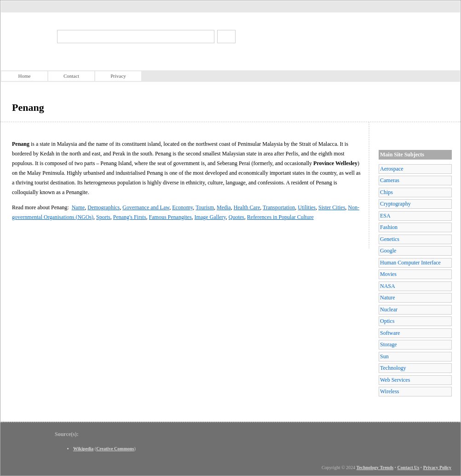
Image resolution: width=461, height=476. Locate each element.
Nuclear (389, 310)
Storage (389, 344)
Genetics (390, 239)
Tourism (205, 207)
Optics (387, 321)
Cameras (390, 180)
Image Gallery (210, 217)
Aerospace (392, 169)
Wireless (390, 391)
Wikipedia (83, 449)
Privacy (118, 76)
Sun (384, 356)
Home (25, 76)
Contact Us (409, 467)
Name (78, 207)
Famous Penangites (170, 217)
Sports (103, 217)
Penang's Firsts (130, 217)
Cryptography (395, 204)
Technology (393, 368)
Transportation (279, 207)
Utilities (307, 207)
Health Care (247, 207)
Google (388, 251)
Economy (182, 207)
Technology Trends (375, 467)
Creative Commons (115, 449)
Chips (386, 192)
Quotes (236, 217)
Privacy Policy (437, 467)
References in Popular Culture (280, 217)
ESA (385, 216)
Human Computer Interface (410, 263)
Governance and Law (146, 207)
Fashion (389, 227)
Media (224, 207)
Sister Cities (332, 207)
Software (390, 333)
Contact (71, 76)
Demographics (104, 207)
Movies (388, 274)
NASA (388, 286)
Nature (388, 298)
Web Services (395, 380)
